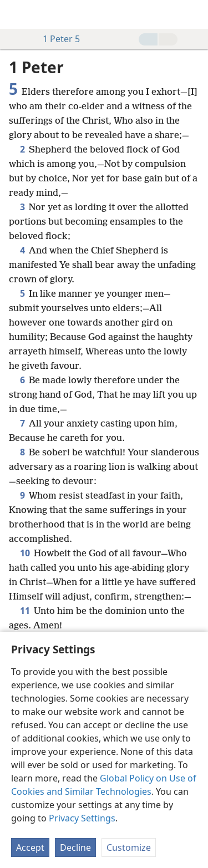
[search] (194, 14)
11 (25, 611)
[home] (17, 14)
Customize (129, 847)
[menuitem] (17, 14)
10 (25, 553)
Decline (75, 847)
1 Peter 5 (56, 39)
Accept (30, 847)
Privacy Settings (82, 818)
